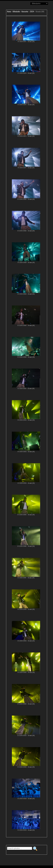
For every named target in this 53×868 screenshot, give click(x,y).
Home (9, 11)
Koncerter (25, 11)
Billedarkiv (16, 11)
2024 (32, 11)
